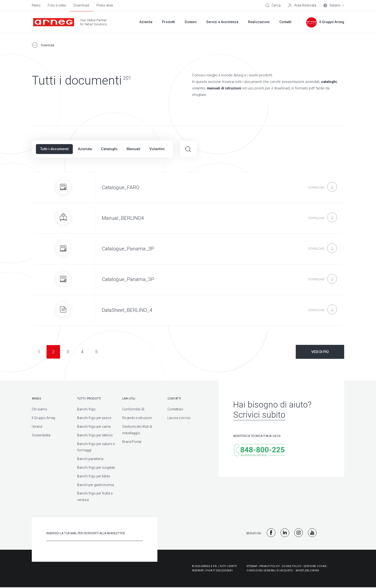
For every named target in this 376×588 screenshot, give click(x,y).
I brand (37, 427)
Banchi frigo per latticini (95, 435)
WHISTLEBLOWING (308, 571)
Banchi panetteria (90, 459)
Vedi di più (320, 352)
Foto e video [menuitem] (57, 5)
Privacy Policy (269, 566)
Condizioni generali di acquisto (270, 571)
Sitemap (252, 566)
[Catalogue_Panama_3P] (188, 249)
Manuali (133, 149)
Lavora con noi (179, 418)
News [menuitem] (36, 5)
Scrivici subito (259, 415)
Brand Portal (132, 442)
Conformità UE (133, 409)
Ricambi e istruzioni (137, 418)
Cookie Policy (292, 566)
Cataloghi (109, 149)
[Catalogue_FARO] (188, 187)
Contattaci (175, 409)
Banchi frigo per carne (94, 427)
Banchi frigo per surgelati (96, 468)
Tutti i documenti (54, 149)
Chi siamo (40, 409)
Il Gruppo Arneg (44, 418)
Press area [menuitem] (105, 5)
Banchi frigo (86, 409)
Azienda (85, 149)
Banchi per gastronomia (96, 485)
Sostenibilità (41, 435)
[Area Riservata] (302, 6)
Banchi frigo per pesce (94, 418)
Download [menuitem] (81, 5)
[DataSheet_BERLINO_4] (188, 310)
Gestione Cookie (315, 566)
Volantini (157, 149)
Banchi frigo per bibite (94, 476)
